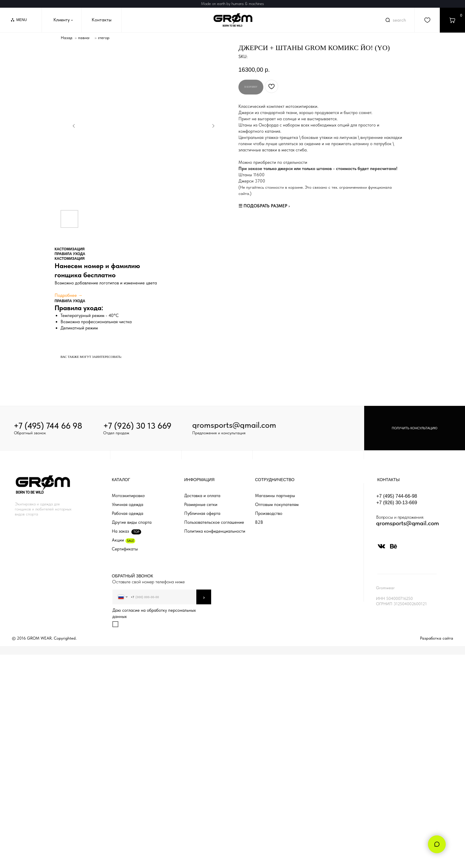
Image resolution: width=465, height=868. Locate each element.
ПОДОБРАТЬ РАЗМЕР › (267, 206)
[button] (415, 428)
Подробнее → (69, 295)
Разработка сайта (437, 638)
